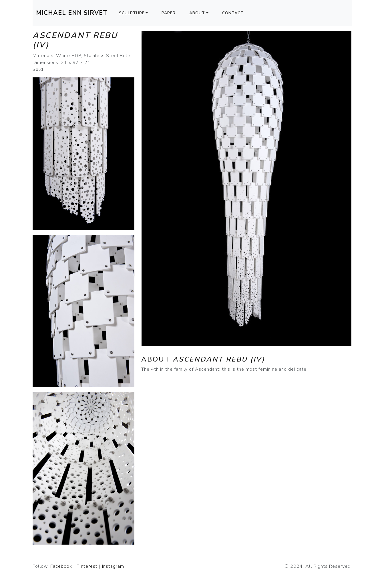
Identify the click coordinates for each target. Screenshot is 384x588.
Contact (233, 13)
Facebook (61, 566)
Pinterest (87, 566)
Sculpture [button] (132, 13)
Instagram (113, 566)
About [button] (197, 13)
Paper (169, 13)
